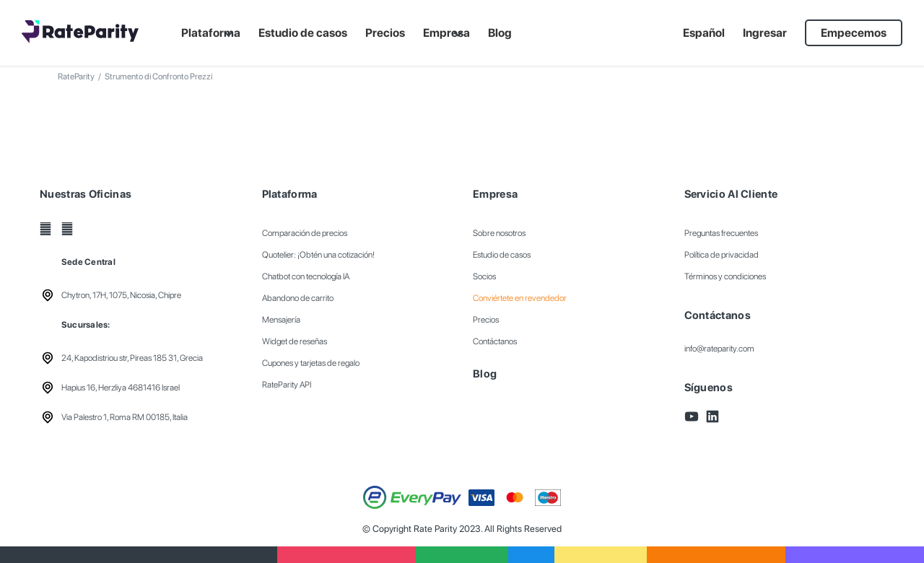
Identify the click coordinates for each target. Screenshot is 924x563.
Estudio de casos (502, 255)
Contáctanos (495, 341)
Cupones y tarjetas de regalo (311, 363)
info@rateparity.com (719, 349)
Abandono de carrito (298, 298)
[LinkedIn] (67, 229)
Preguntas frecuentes (721, 233)
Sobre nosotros (499, 233)
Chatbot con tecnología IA (306, 276)
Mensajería (281, 320)
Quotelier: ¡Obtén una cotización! (318, 255)
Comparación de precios (305, 233)
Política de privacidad (722, 255)
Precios (486, 320)
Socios (484, 276)
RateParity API (287, 385)
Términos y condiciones (725, 276)
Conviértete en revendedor (520, 298)
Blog (485, 374)
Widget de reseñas (295, 341)
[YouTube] (45, 229)
